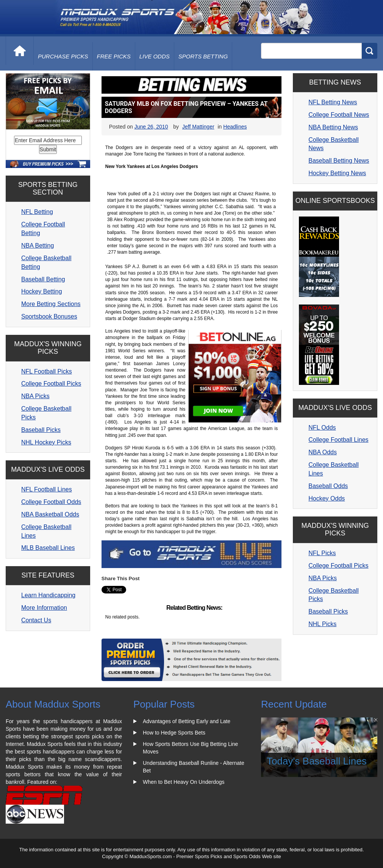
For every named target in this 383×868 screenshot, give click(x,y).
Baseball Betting (43, 279)
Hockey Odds (327, 498)
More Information (44, 608)
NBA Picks (35, 396)
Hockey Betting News (337, 173)
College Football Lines (338, 440)
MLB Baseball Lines (48, 548)
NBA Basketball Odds (50, 514)
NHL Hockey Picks (46, 442)
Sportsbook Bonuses (49, 316)
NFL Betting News (333, 102)
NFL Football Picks (47, 371)
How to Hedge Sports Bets (174, 733)
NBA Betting (38, 246)
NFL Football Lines (47, 489)
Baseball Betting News (339, 161)
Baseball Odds (328, 486)
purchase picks (63, 56)
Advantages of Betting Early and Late (187, 721)
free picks (114, 56)
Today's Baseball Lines (317, 761)
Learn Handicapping (48, 595)
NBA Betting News (333, 127)
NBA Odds (323, 452)
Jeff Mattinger (198, 127)
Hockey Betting (42, 291)
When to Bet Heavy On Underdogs (184, 782)
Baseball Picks (41, 430)
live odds (155, 56)
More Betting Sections (51, 304)
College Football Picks (51, 384)
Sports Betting (203, 56)
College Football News (339, 115)
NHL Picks (322, 624)
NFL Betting (37, 212)
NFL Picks (322, 553)
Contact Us (36, 620)
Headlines (235, 127)
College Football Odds (51, 502)
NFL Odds (322, 428)
